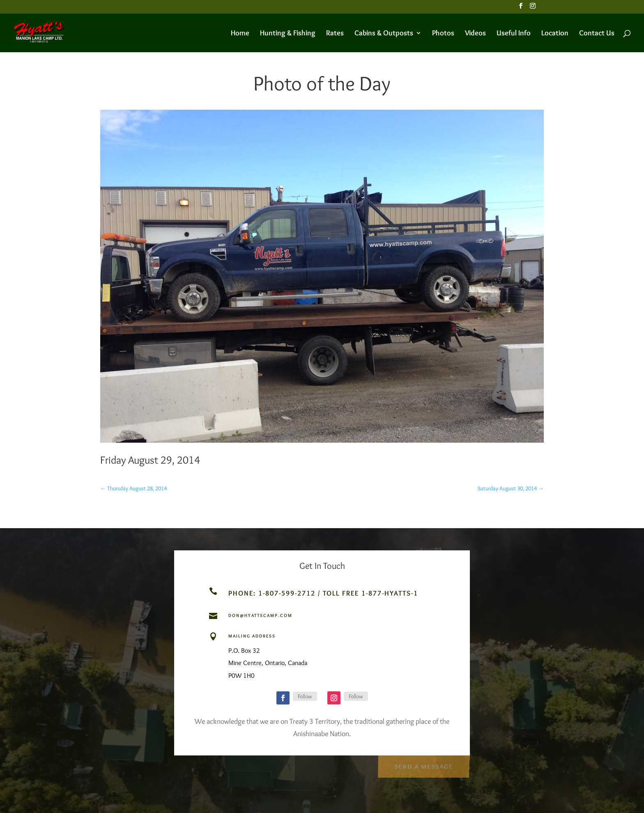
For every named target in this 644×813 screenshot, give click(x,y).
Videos (475, 34)
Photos (443, 34)
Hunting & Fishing (288, 34)
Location (555, 34)
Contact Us (597, 34)
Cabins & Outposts (384, 34)
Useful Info (514, 34)
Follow (305, 696)
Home (240, 34)
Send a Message (423, 765)
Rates (335, 34)
